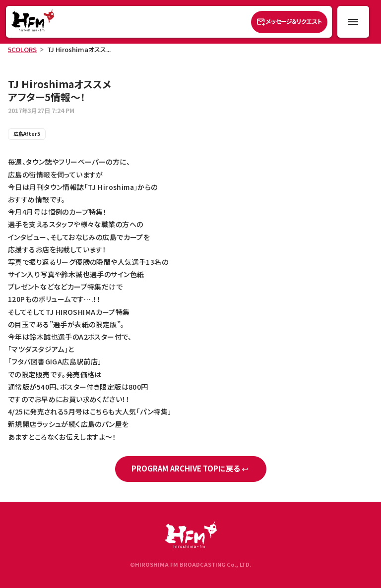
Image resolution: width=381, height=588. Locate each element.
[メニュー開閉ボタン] (353, 22)
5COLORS (22, 49)
